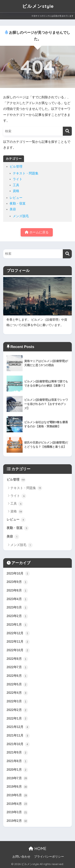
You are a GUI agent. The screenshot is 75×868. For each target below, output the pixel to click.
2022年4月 (17, 693)
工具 (16, 185)
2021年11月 (18, 736)
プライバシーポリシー (49, 857)
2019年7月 (17, 778)
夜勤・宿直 (18, 203)
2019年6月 (17, 787)
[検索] (67, 131)
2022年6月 (17, 676)
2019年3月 (17, 812)
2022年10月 (18, 650)
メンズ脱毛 (21, 216)
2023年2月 (17, 616)
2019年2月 (17, 821)
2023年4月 (17, 599)
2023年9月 (17, 582)
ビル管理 (16, 167)
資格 (16, 191)
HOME (37, 849)
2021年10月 (18, 744)
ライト (18, 179)
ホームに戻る (37, 232)
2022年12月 (18, 633)
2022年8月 (17, 659)
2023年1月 (17, 625)
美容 (13, 209)
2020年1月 (17, 770)
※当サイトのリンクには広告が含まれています (52, 16)
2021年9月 (17, 753)
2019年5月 (17, 795)
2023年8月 (17, 591)
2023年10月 (18, 574)
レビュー (16, 198)
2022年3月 (17, 702)
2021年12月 (18, 727)
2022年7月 (17, 667)
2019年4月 (17, 804)
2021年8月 (17, 761)
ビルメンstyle (38, 6)
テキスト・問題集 (26, 173)
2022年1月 (17, 719)
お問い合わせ (21, 857)
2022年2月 (17, 710)
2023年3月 (17, 608)
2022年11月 (18, 642)
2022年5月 (17, 685)
